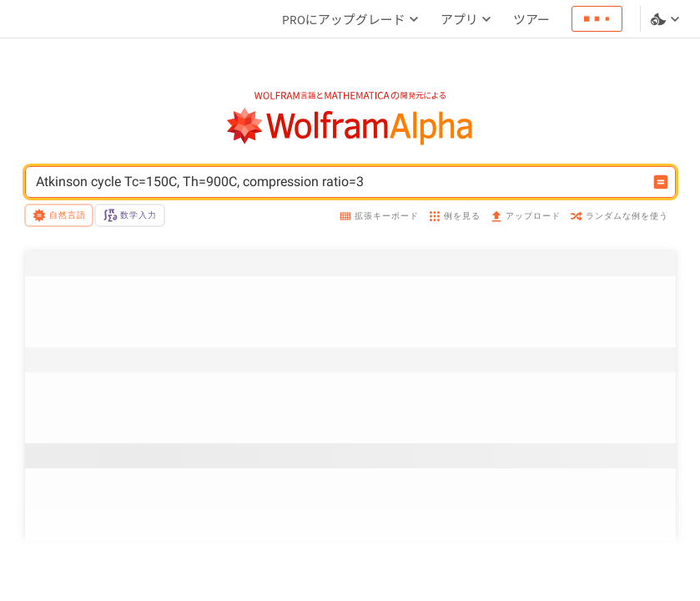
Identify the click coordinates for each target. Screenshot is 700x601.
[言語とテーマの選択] (667, 19)
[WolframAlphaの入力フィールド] (340, 182)
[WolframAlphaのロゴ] (350, 126)
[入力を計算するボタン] (661, 182)
